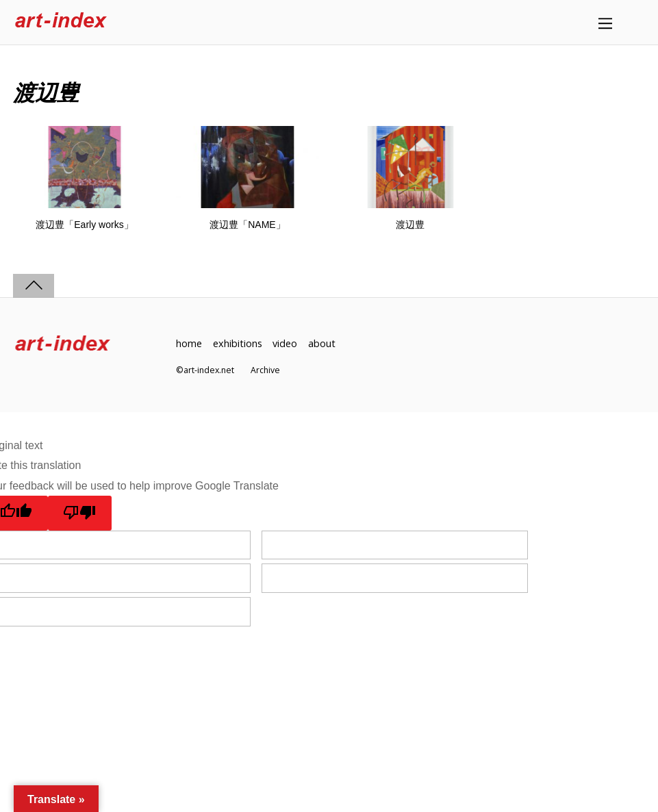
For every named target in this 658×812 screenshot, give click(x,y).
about (322, 343)
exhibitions (238, 343)
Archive (265, 370)
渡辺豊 (410, 225)
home (189, 343)
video (285, 343)
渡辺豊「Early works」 (84, 225)
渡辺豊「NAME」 (247, 225)
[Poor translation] (80, 513)
